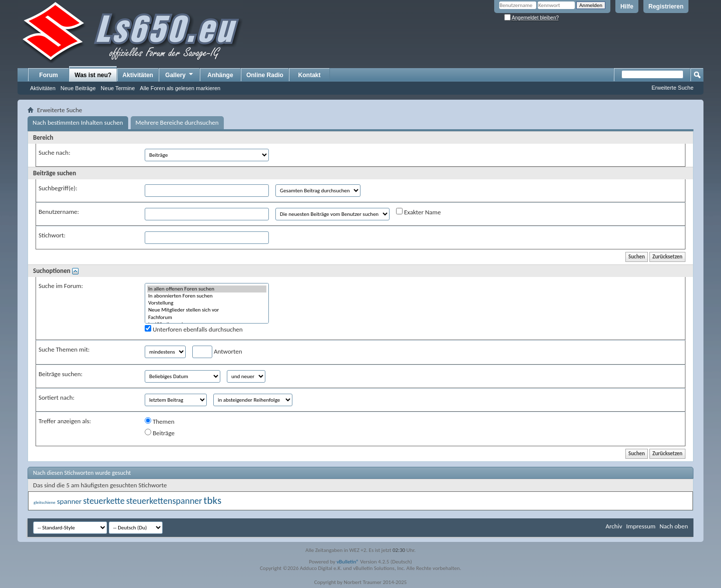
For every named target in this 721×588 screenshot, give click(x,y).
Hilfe (627, 7)
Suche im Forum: (61, 286)
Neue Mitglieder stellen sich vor (207, 310)
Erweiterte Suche (672, 88)
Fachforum (207, 318)
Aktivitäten (43, 88)
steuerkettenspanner (164, 501)
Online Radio (265, 75)
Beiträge (160, 433)
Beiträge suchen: (61, 374)
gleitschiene (45, 502)
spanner (69, 501)
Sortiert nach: (57, 397)
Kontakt (310, 75)
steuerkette (104, 501)
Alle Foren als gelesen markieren (180, 88)
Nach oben (674, 526)
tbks (213, 500)
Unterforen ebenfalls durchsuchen (194, 329)
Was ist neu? (93, 75)
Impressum (641, 526)
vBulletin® (348, 562)
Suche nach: (54, 153)
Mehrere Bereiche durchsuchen (177, 122)
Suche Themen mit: (64, 349)
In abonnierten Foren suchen (207, 296)
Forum (48, 75)
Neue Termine (118, 88)
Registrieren (666, 7)
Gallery (180, 75)
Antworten (217, 352)
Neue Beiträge (78, 88)
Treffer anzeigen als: (65, 421)
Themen (159, 421)
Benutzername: (59, 212)
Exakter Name (418, 212)
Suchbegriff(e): (58, 188)
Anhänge (220, 75)
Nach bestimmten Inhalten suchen (78, 122)
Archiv (614, 526)
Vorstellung (207, 303)
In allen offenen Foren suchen (207, 289)
